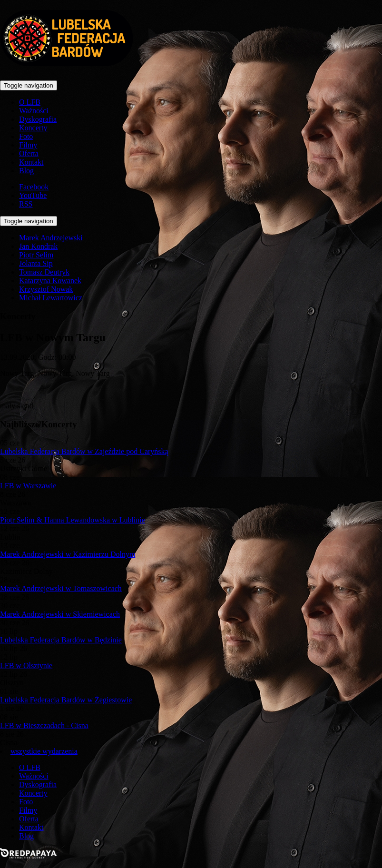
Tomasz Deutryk (44, 272)
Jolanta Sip (36, 263)
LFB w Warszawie (28, 486)
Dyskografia (38, 119)
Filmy (28, 145)
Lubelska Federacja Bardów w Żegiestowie (66, 700)
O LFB (30, 102)
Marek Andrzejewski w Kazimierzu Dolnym (68, 554)
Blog (26, 171)
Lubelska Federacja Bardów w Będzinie (61, 640)
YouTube (33, 195)
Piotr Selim (36, 255)
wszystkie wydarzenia (44, 751)
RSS (26, 204)
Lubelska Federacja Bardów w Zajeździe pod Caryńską (84, 451)
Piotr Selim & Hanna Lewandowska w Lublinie (73, 520)
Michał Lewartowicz (51, 298)
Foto (26, 136)
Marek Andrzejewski (51, 238)
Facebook (34, 187)
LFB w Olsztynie (26, 666)
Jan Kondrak (38, 246)
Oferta (29, 153)
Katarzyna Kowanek (50, 281)
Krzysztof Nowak (46, 289)
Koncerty (33, 128)
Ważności (34, 111)
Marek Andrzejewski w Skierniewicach (60, 614)
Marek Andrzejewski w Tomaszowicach (61, 588)
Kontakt (31, 162)
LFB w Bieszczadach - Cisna (44, 725)
